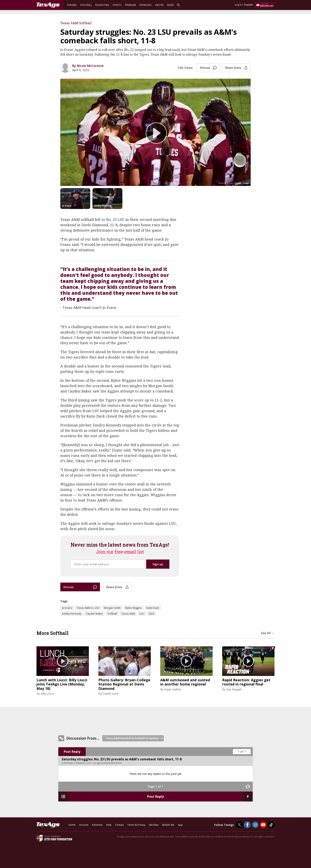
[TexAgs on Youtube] (263, 825)
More (170, 5)
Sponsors (145, 5)
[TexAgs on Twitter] (239, 825)
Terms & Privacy (136, 825)
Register (249, 5)
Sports (117, 5)
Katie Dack (153, 608)
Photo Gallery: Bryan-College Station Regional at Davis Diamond (124, 684)
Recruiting (102, 5)
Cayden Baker (94, 614)
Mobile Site (168, 825)
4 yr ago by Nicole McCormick (107, 763)
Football (86, 5)
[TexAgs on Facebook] (247, 825)
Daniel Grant (111, 694)
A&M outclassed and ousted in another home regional (185, 682)
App (180, 825)
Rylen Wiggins (133, 608)
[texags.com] (48, 5)
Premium (130, 5)
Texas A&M (128, 614)
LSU (142, 614)
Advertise (97, 825)
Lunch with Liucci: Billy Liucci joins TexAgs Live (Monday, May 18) (62, 684)
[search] (179, 5)
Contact (119, 825)
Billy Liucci (47, 694)
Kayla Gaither (173, 689)
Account (84, 825)
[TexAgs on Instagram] (255, 825)
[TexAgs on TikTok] (271, 825)
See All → (268, 633)
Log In (238, 5)
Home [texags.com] (72, 825)
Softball (112, 614)
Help (109, 825)
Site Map (154, 825)
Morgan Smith (112, 608)
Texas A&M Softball (76, 23)
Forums (72, 5)
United (159, 5)
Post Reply (72, 752)
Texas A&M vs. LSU (88, 608)
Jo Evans (67, 608)
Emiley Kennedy (72, 614)
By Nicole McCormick (88, 66)
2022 (151, 614)
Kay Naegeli (234, 689)
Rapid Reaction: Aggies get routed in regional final (246, 682)
